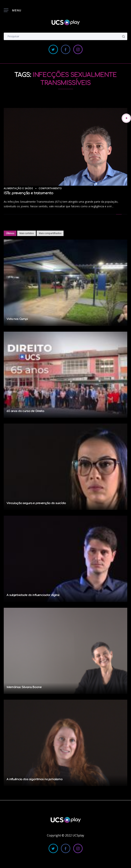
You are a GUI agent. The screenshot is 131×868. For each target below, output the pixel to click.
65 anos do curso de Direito (25, 411)
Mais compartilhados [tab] (50, 233)
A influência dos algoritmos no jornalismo (35, 779)
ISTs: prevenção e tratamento (28, 193)
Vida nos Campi (17, 319)
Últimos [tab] (10, 233)
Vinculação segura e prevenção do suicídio (36, 503)
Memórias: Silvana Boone (24, 687)
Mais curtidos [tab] (27, 233)
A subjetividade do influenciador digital (33, 595)
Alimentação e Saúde (18, 188)
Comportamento (50, 188)
